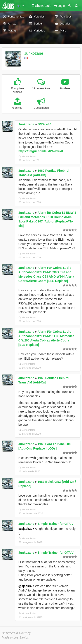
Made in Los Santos (15, 637)
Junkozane (34, 53)
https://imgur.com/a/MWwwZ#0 (41, 151)
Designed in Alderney (16, 633)
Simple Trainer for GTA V (56, 524)
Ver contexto (27, 156)
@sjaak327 (26, 529)
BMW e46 (44, 124)
